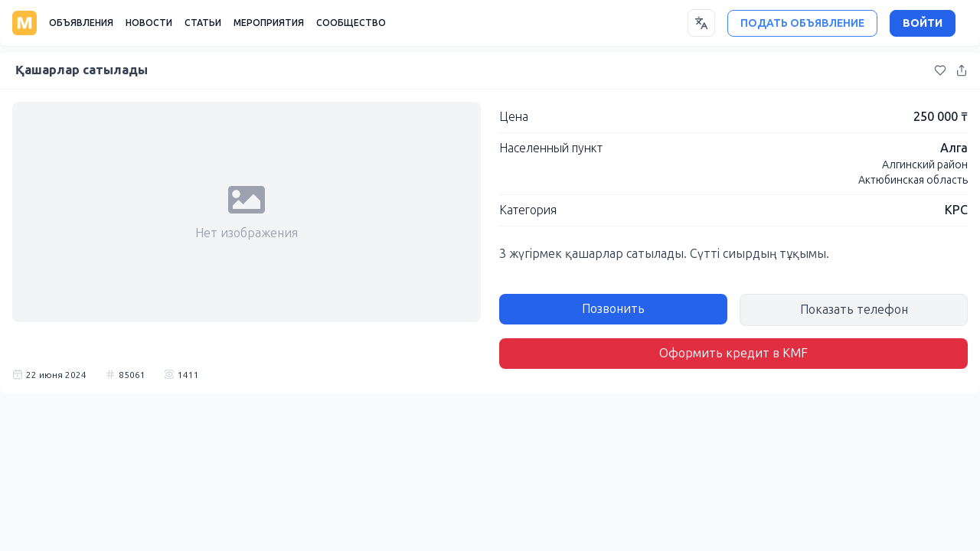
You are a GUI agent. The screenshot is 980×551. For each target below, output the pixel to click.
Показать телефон (854, 310)
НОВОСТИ (149, 23)
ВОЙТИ (923, 23)
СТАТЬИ (203, 23)
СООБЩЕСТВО (351, 23)
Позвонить (613, 309)
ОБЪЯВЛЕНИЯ (81, 23)
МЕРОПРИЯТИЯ (269, 23)
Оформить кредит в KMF (733, 353)
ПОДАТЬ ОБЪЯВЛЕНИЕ (802, 23)
